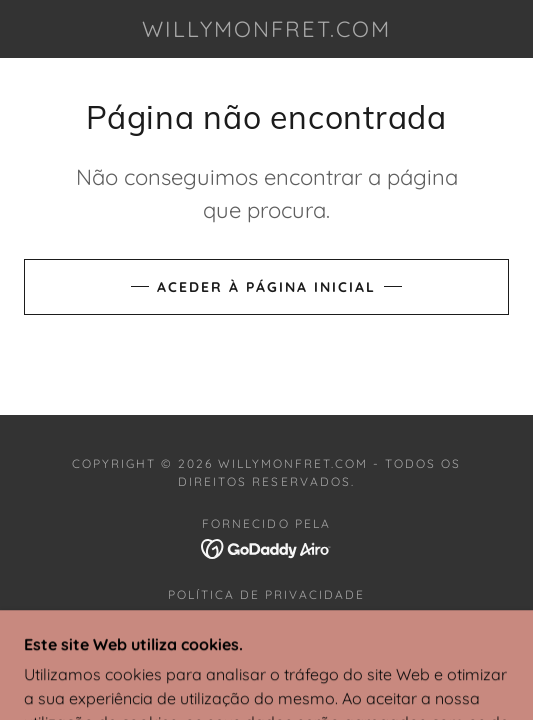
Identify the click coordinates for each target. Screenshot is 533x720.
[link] (267, 29)
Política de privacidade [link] (266, 594)
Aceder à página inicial (266, 287)
